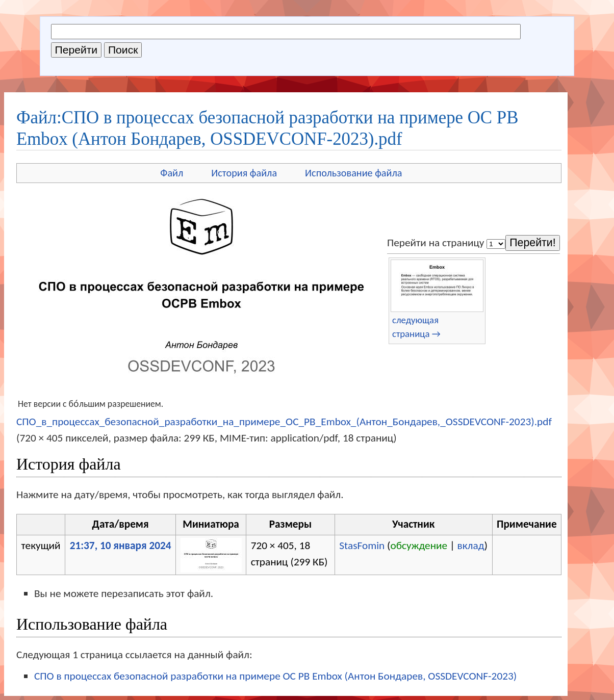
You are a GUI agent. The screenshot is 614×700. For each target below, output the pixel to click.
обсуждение (419, 546)
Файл (172, 173)
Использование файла (353, 173)
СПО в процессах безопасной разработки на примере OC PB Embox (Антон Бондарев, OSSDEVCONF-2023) (275, 676)
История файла (244, 173)
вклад (471, 546)
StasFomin (362, 546)
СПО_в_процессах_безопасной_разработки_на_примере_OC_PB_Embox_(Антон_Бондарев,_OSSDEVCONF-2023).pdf (284, 422)
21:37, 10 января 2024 (121, 546)
